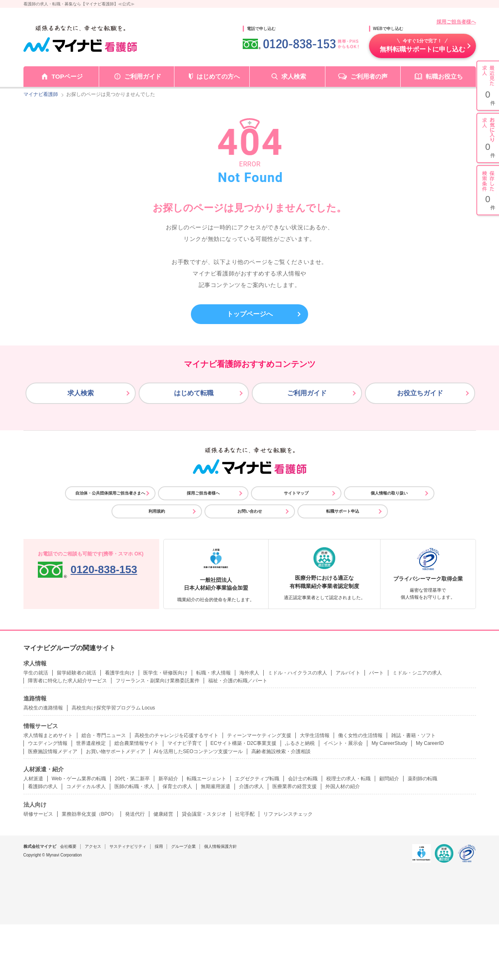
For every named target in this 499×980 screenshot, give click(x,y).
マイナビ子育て (185, 743)
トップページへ (250, 314)
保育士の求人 (177, 786)
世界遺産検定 (91, 743)
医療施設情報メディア (53, 751)
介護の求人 (251, 786)
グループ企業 (183, 846)
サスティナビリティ (128, 846)
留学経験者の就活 (77, 673)
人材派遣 (33, 779)
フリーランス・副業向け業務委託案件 (158, 681)
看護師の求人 (43, 786)
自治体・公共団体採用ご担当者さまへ (110, 493)
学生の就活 (36, 673)
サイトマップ (296, 493)
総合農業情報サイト (137, 743)
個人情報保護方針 (220, 846)
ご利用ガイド (143, 76)
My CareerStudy (389, 743)
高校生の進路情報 (43, 708)
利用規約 (157, 511)
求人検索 (294, 76)
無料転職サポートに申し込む (422, 45)
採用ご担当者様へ (456, 22)
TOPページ (67, 76)
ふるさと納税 (300, 743)
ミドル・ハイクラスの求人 (297, 673)
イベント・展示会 (343, 743)
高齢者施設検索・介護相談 (281, 751)
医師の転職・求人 (134, 786)
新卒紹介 (168, 779)
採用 (159, 846)
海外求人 (249, 673)
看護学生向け (120, 673)
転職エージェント (207, 779)
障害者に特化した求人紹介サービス (67, 681)
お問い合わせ (250, 511)
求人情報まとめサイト (48, 735)
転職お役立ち (444, 76)
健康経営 (163, 814)
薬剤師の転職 (422, 779)
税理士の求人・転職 (348, 779)
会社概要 (68, 846)
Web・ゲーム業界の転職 (79, 779)
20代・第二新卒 (132, 779)
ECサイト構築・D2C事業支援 (244, 743)
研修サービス (38, 814)
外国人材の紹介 (343, 786)
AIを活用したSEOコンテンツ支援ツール (198, 751)
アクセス (93, 846)
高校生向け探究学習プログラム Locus (113, 708)
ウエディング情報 (48, 743)
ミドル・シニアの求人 (417, 673)
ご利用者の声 (369, 76)
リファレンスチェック (288, 814)
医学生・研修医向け (165, 673)
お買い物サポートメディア (116, 751)
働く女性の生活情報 (360, 735)
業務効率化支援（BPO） (89, 814)
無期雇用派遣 (216, 786)
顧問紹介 (389, 779)
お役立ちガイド (420, 393)
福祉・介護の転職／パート (238, 681)
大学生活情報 (315, 735)
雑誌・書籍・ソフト (413, 735)
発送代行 (135, 814)
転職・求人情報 (214, 673)
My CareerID (430, 743)
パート (376, 673)
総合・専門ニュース (104, 735)
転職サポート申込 (343, 511)
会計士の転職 (303, 779)
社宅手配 (245, 814)
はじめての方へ (218, 76)
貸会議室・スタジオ (204, 814)
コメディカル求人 (86, 786)
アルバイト (348, 673)
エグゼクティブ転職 (257, 779)
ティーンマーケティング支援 (259, 735)
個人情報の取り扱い (389, 493)
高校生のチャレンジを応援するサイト (176, 735)
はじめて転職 (194, 393)
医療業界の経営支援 (295, 786)
